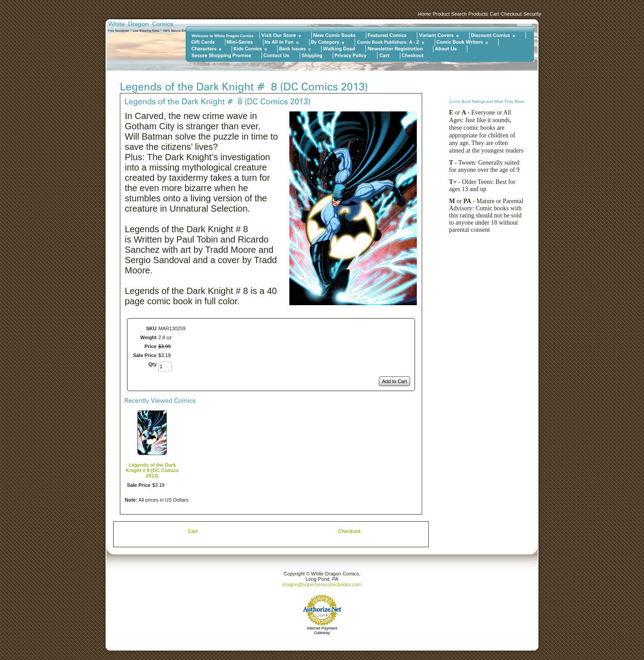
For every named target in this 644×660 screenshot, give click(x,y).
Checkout (511, 14)
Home (424, 14)
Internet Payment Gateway (322, 630)
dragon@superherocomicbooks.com (322, 584)
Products (478, 14)
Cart (494, 14)
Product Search (450, 14)
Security (532, 14)
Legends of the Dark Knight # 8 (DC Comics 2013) (152, 470)
